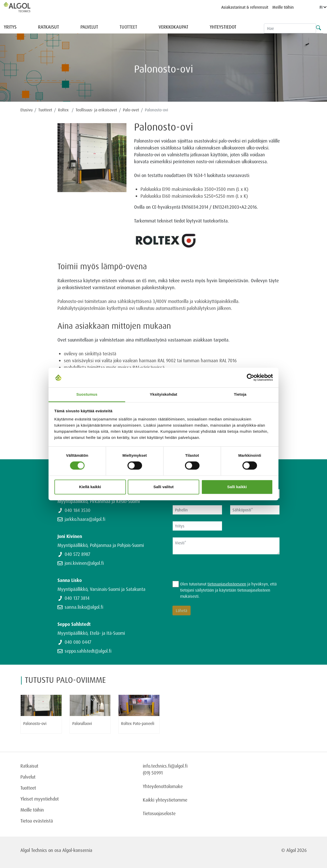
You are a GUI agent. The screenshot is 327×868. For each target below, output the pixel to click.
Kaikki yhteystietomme (165, 800)
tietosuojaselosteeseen (227, 584)
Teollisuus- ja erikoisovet (96, 110)
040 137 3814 (77, 598)
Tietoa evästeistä (37, 821)
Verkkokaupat (173, 27)
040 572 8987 (77, 554)
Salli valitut (163, 487)
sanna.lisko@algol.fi (84, 607)
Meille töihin (283, 7)
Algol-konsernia (77, 850)
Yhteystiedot (223, 27)
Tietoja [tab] (240, 394)
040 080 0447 (78, 642)
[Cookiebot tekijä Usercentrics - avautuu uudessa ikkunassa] (250, 378)
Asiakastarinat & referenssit (245, 7)
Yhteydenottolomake (163, 786)
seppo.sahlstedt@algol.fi (88, 651)
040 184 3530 (78, 510)
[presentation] (211, 571)
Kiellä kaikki (90, 487)
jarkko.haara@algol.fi (85, 519)
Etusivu (26, 110)
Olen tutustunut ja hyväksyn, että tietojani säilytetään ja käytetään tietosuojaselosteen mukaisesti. (228, 590)
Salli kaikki (237, 487)
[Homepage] (22, 7)
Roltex (64, 110)
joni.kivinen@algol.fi (84, 563)
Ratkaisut (49, 27)
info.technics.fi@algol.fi (165, 766)
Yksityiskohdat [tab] (163, 394)
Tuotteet (128, 27)
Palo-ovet (131, 110)
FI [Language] (323, 7)
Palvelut (89, 27)
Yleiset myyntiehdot (40, 799)
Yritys (10, 27)
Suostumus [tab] (87, 394)
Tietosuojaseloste (159, 813)
